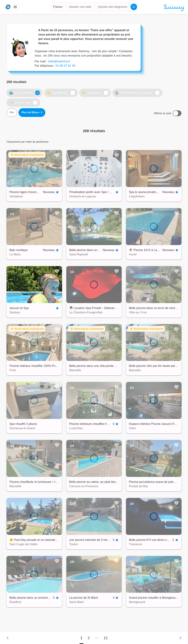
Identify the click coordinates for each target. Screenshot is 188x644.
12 (106, 638)
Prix (12, 113)
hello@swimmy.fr (59, 61)
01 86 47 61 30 (65, 66)
